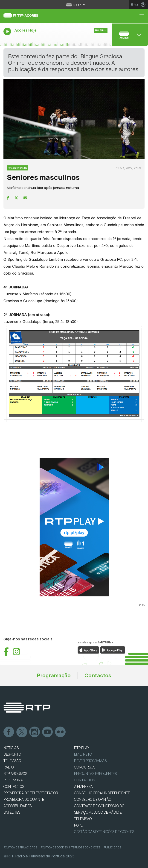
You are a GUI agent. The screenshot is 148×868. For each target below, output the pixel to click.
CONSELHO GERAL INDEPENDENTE (102, 793)
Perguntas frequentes (95, 774)
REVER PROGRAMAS (90, 761)
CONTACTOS (14, 786)
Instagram (35, 732)
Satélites (12, 812)
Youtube (48, 732)
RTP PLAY (82, 748)
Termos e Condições (86, 847)
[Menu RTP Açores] (144, 16)
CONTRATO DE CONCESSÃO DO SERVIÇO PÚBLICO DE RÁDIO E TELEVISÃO (99, 812)
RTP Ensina (13, 780)
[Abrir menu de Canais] (129, 35)
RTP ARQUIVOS (15, 774)
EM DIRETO (83, 754)
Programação (54, 675)
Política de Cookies (54, 847)
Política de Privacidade (20, 847)
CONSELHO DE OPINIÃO (93, 799)
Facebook (9, 732)
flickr (61, 732)
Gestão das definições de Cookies (104, 832)
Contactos (98, 675)
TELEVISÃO (12, 761)
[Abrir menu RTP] (74, 5)
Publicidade (112, 847)
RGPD (79, 825)
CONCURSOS (85, 767)
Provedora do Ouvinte (24, 799)
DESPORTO (12, 754)
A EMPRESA (83, 786)
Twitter (22, 732)
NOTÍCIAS (11, 748)
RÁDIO (9, 767)
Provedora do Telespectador (31, 793)
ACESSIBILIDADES (17, 806)
